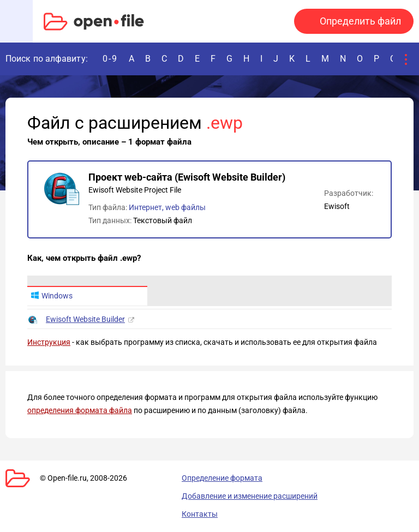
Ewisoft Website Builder (85, 319)
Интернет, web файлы (167, 207)
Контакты (200, 514)
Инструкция (49, 342)
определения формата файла (80, 410)
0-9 (110, 59)
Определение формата (222, 478)
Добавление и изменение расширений (250, 496)
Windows (52, 296)
